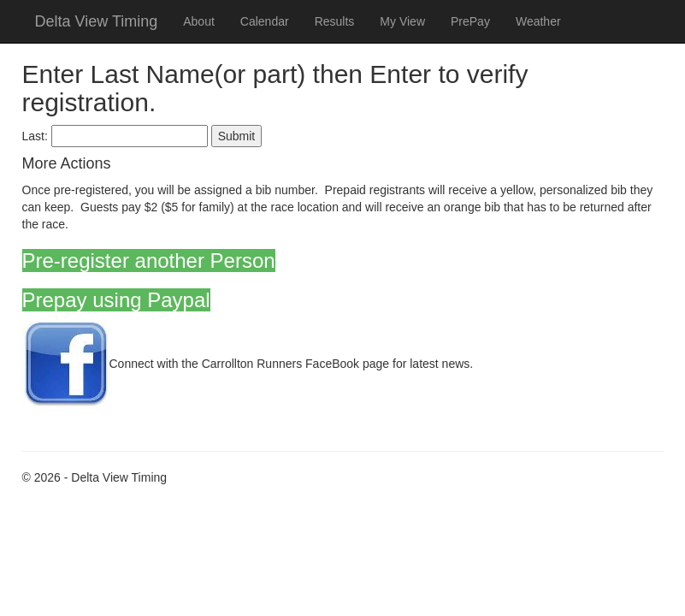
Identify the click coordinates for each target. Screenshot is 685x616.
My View (402, 21)
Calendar (265, 21)
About (199, 21)
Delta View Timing (97, 21)
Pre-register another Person (149, 261)
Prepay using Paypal (116, 300)
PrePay (470, 21)
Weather (538, 21)
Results (335, 21)
